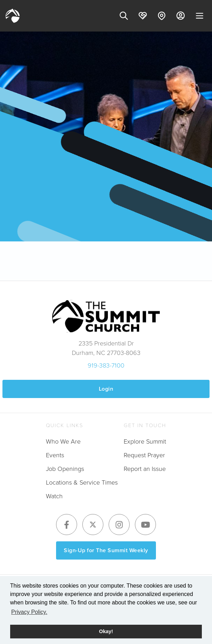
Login (106, 389)
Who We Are (63, 441)
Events (55, 455)
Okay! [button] (106, 631)
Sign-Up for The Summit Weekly (106, 550)
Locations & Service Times (82, 482)
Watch (54, 496)
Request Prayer (144, 455)
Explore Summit (145, 441)
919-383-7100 (106, 365)
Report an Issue (145, 469)
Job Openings (65, 469)
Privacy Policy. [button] (29, 612)
